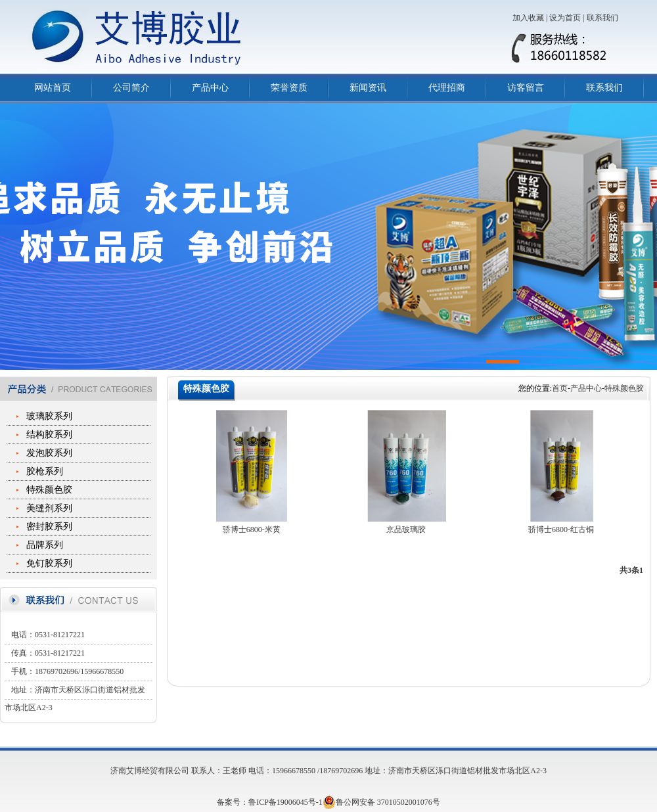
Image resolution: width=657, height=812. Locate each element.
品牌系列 (45, 545)
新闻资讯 (368, 88)
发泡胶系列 (49, 453)
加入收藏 (528, 18)
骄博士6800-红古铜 (561, 530)
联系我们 (602, 18)
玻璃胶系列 (49, 416)
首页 (560, 388)
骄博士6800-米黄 (252, 530)
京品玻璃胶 (406, 530)
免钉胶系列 (49, 563)
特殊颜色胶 (49, 490)
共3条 (629, 570)
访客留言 (526, 88)
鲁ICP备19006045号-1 (285, 802)
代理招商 (447, 88)
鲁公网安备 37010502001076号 (381, 802)
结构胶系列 (49, 435)
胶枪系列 (45, 471)
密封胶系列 (49, 527)
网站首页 (53, 88)
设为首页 (565, 18)
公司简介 (131, 88)
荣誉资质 (289, 88)
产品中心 (210, 88)
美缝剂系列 (49, 508)
